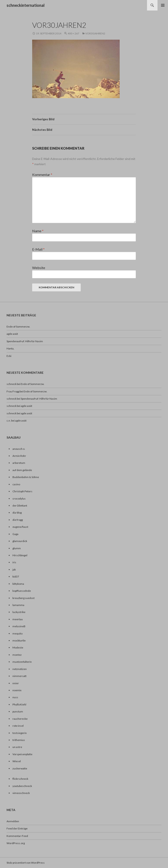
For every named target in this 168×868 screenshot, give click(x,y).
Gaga (15, 534)
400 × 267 (73, 33)
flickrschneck (20, 779)
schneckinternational (26, 5)
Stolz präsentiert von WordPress (26, 863)
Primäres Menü (163, 5)
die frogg (18, 520)
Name (38, 231)
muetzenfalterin (22, 662)
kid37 (16, 577)
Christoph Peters (22, 491)
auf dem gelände (22, 470)
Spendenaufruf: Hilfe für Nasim (25, 341)
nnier (16, 683)
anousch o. (19, 449)
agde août (12, 334)
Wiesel (17, 761)
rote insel (18, 726)
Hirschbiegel (20, 555)
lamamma (18, 605)
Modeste (18, 647)
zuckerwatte (20, 768)
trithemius (19, 740)
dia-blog (17, 513)
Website (39, 268)
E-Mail (38, 249)
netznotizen (20, 669)
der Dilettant (20, 506)
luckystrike (19, 612)
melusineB (19, 626)
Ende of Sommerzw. (18, 327)
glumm (17, 548)
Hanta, (10, 348)
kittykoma (18, 584)
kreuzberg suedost (24, 598)
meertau (18, 619)
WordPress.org (16, 843)
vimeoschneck (21, 793)
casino (16, 484)
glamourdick (20, 541)
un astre (17, 747)
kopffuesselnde (22, 591)
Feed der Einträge (17, 828)
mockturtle (19, 640)
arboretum (19, 463)
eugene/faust (20, 527)
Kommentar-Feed (17, 836)
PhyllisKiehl (19, 704)
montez (17, 655)
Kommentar (42, 174)
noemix (17, 690)
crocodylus (19, 499)
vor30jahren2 (95, 33)
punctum (18, 711)
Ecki (9, 356)
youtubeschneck (22, 786)
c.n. (9, 421)
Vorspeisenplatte (22, 754)
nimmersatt (19, 676)
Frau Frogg (13, 391)
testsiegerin (20, 733)
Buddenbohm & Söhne (26, 477)
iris (14, 562)
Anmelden (13, 821)
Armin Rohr (19, 456)
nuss (15, 697)
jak (14, 570)
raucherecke (20, 719)
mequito (17, 633)
